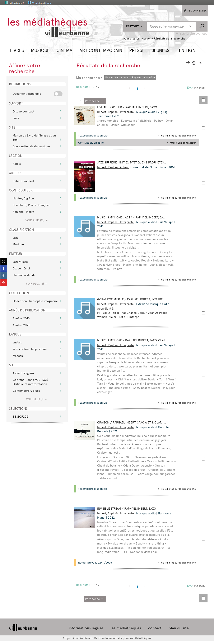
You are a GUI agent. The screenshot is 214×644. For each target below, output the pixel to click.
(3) (37, 284)
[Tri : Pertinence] (95, 101)
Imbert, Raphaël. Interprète (117, 112)
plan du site (179, 631)
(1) (37, 399)
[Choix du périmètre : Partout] (135, 26)
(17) (37, 220)
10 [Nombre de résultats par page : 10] (189, 88)
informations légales (86, 631)
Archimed (85, 641)
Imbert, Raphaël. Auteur (115, 167)
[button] (17, 50)
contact (155, 631)
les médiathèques (126, 631)
